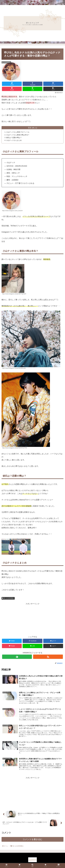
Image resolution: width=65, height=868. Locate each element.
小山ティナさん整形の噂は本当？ (18, 135)
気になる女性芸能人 (8, 599)
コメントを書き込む (32, 840)
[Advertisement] (32, 619)
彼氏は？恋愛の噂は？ (14, 138)
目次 (30, 128)
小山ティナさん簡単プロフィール (18, 132)
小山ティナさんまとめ (14, 141)
